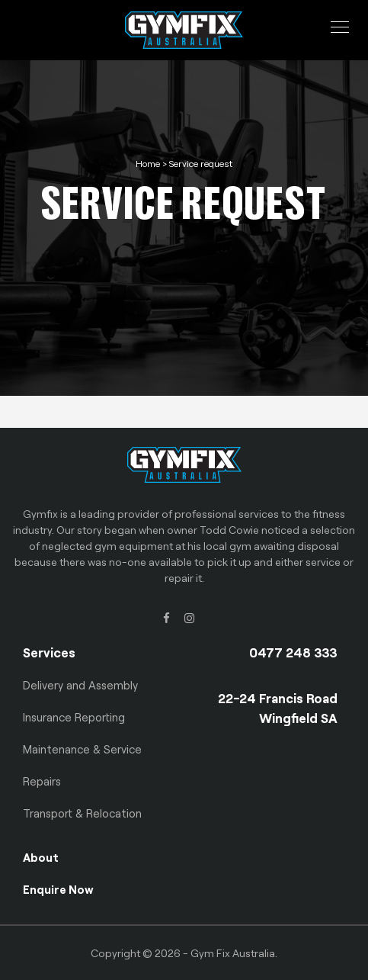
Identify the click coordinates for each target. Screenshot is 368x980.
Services (49, 652)
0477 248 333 (293, 652)
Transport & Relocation (82, 813)
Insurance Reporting (74, 717)
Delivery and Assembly (80, 685)
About (41, 857)
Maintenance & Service (82, 749)
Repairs (42, 781)
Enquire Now (58, 889)
